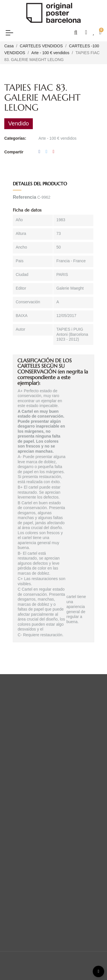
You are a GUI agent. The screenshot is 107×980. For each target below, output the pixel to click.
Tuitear (47, 152)
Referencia (25, 197)
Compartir (39, 152)
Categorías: (15, 138)
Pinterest (53, 152)
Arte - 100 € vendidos (57, 138)
